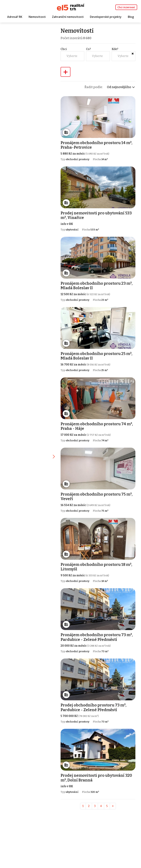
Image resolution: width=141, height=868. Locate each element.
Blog (131, 17)
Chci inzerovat (126, 7)
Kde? (115, 50)
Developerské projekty (106, 17)
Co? (89, 50)
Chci (65, 50)
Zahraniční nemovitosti (68, 17)
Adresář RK (15, 17)
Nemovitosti (37, 17)
